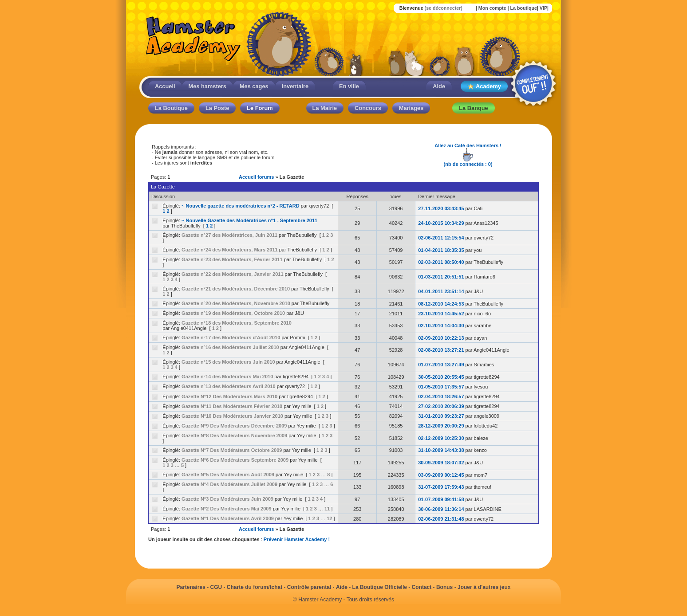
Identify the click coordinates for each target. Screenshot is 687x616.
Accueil (165, 86)
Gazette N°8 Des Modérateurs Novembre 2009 (234, 436)
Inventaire (295, 86)
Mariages (411, 108)
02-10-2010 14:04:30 (441, 326)
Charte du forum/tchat (255, 587)
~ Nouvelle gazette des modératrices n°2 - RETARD (241, 206)
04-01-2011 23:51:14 (441, 291)
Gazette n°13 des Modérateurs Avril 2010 (228, 386)
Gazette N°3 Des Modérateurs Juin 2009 (227, 499)
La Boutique (171, 108)
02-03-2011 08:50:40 (441, 262)
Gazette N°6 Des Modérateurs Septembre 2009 (235, 460)
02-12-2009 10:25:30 (441, 438)
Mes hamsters (207, 86)
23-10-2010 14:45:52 (441, 314)
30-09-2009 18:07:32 (441, 463)
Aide (439, 86)
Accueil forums (256, 177)
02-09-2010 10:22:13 (441, 338)
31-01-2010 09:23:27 (441, 416)
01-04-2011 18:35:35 (441, 250)
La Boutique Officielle (380, 587)
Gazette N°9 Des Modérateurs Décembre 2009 (234, 426)
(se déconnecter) (444, 8)
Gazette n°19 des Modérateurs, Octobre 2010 (233, 313)
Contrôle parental (309, 587)
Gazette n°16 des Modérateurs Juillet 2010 (230, 347)
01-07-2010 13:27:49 (441, 365)
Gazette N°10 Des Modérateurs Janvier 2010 (232, 416)
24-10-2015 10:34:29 (441, 223)
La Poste (217, 108)
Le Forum (260, 108)
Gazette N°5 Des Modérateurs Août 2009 (228, 475)
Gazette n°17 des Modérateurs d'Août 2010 (231, 337)
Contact (422, 587)
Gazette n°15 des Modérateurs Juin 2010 (228, 362)
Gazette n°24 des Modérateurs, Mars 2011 (230, 250)
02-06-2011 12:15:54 (441, 238)
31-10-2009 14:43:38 (441, 450)
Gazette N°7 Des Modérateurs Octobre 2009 (232, 450)
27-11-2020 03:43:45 (441, 208)
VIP (543, 8)
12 (329, 518)
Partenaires (191, 587)
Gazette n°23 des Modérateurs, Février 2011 (232, 259)
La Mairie (325, 108)
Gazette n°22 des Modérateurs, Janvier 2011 (232, 274)
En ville (349, 86)
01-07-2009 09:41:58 (441, 499)
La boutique (523, 8)
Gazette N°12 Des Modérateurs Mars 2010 (229, 396)
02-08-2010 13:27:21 (441, 350)
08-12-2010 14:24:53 (441, 304)
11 (327, 509)
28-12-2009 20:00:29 (441, 426)
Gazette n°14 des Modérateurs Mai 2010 (227, 377)
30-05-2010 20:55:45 (441, 377)
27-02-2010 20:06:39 (441, 406)
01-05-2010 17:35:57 (441, 387)
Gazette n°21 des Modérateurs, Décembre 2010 (236, 289)
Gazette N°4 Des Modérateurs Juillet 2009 (229, 484)
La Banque (473, 108)
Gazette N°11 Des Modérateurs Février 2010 (232, 406)
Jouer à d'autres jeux (484, 587)
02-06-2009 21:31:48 (441, 519)
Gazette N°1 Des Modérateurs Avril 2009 (228, 518)
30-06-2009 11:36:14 (441, 509)
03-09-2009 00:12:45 (441, 475)
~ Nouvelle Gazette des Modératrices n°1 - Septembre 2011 (249, 220)
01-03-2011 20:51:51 (441, 277)
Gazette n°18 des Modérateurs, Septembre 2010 (237, 323)
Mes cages (254, 86)
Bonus (444, 587)
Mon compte (492, 8)
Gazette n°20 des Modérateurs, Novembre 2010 (236, 303)
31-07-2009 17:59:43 (441, 487)
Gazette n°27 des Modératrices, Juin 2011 (229, 235)
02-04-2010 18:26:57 (441, 396)
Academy (484, 87)
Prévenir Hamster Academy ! (297, 539)
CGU (216, 587)
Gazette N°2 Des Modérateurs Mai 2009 (226, 509)
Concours (368, 108)
